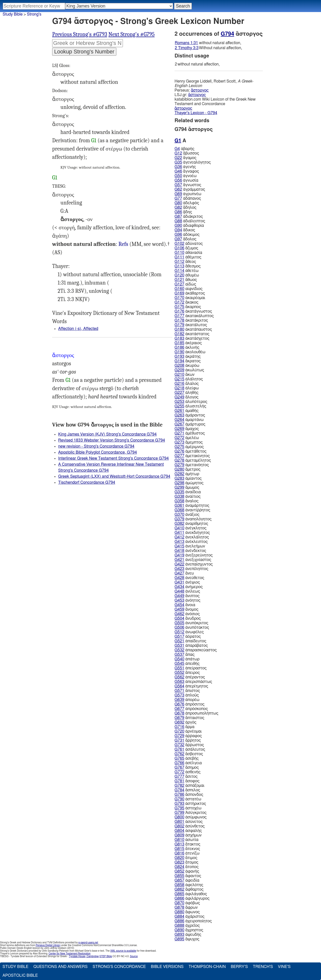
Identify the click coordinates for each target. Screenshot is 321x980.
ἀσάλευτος (190, 749)
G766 (179, 763)
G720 (179, 731)
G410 (179, 528)
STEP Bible (106, 956)
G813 (179, 844)
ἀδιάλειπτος (190, 221)
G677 (179, 709)
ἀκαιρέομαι (190, 298)
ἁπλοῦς (187, 695)
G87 (178, 217)
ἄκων (185, 375)
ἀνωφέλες (189, 632)
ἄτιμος (186, 858)
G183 (179, 338)
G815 (179, 849)
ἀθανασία (188, 253)
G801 (179, 822)
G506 (179, 627)
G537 (179, 655)
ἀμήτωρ (187, 474)
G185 (179, 343)
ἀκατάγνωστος (193, 311)
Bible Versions (167, 967)
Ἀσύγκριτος (190, 813)
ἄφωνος (187, 912)
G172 (179, 302)
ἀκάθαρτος (190, 293)
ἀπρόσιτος (189, 704)
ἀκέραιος (188, 343)
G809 (179, 835)
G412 (179, 537)
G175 (179, 307)
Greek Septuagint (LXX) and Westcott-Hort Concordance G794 (114, 476)
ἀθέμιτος (188, 257)
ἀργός (185, 722)
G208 (179, 366)
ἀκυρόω (187, 366)
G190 (179, 352)
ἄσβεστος (189, 754)
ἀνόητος (187, 600)
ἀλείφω (187, 388)
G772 (179, 772)
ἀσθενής (187, 772)
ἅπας (185, 655)
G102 (179, 244)
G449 (179, 596)
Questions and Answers (60, 967)
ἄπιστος (187, 691)
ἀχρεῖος (187, 926)
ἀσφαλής (188, 831)
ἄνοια (185, 605)
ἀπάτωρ (187, 659)
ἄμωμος (187, 487)
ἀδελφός (187, 203)
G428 (179, 578)
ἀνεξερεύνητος (194, 555)
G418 (179, 551)
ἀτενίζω (187, 853)
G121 (179, 280)
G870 (179, 903)
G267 (179, 424)
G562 (179, 677)
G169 (179, 293)
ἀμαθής (187, 411)
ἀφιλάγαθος (191, 894)
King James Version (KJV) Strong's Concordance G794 (107, 434)
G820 (179, 858)
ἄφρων (186, 907)
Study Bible (13, 14)
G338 (179, 497)
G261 (179, 411)
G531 (179, 646)
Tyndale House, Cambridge (84, 956)
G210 (179, 375)
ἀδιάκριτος (189, 217)
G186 (179, 347)
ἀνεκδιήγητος (192, 533)
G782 (179, 786)
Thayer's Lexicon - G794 (196, 113)
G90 (178, 226)
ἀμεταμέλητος (193, 460)
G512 (179, 632)
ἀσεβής (187, 758)
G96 (178, 235)
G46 (178, 171)
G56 (178, 180)
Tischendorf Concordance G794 (87, 482)
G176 (179, 311)
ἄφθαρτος (189, 889)
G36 (178, 167)
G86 (178, 212)
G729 (179, 736)
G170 (179, 298)
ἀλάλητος (189, 379)
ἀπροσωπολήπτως (196, 713)
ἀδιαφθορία (189, 226)
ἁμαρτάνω (189, 420)
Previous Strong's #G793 (80, 34)
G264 (179, 420)
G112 (179, 262)
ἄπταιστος (189, 718)
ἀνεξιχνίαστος (193, 560)
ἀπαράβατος (191, 646)
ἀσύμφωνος (191, 817)
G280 (179, 469)
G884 (179, 917)
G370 (179, 515)
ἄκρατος (188, 361)
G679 (179, 718)
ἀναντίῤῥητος (192, 510)
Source (134, 956)
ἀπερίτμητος (191, 686)
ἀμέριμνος (189, 447)
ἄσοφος (187, 781)
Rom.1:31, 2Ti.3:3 (123, 244)
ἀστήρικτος (190, 804)
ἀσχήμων (188, 835)
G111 (179, 257)
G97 (178, 239)
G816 (179, 853)
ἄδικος (185, 230)
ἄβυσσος (187, 153)
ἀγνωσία (186, 180)
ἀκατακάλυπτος (194, 316)
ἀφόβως (187, 903)
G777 (179, 777)
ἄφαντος (188, 876)
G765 (179, 758)
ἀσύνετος (189, 822)
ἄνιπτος (187, 596)
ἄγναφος (187, 171)
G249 (179, 397)
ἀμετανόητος (192, 465)
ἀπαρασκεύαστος (196, 650)
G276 (179, 451)
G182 (179, 334)
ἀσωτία (186, 840)
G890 (179, 930)
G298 (179, 483)
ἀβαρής (184, 149)
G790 (179, 799)
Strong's (34, 14)
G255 (179, 406)
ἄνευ (184, 573)
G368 (179, 510)
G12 (178, 153)
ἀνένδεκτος (190, 551)
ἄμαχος (187, 429)
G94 (178, 230)
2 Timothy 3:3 (187, 48)
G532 (179, 650)
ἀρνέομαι (188, 731)
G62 (178, 189)
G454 (179, 605)
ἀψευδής (188, 935)
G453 (179, 600)
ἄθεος (185, 262)
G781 (179, 781)
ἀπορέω (187, 700)
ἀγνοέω (186, 176)
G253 (179, 402)
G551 (179, 668)
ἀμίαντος (188, 478)
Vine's (284, 967)
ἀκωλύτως (189, 370)
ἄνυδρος (188, 618)
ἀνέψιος (187, 582)
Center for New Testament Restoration (70, 954)
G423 (179, 569)
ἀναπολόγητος (193, 519)
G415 (179, 546)
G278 (179, 460)
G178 (179, 320)
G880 (179, 912)
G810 (179, 840)
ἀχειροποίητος (193, 921)
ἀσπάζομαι (189, 786)
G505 (179, 623)
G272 (179, 438)
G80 (178, 203)
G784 (179, 790)
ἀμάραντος (190, 415)
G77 (178, 198)
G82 (178, 207)
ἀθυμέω (187, 275)
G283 (179, 478)
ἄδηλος (185, 207)
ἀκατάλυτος (191, 325)
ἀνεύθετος (189, 578)
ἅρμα (184, 727)
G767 (179, 767)
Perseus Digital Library (48, 945)
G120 (179, 275)
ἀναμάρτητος (192, 506)
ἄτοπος (187, 867)
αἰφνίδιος (188, 289)
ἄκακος (186, 302)
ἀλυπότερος (191, 402)
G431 (179, 582)
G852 (179, 871)
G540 (179, 659)
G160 (179, 289)
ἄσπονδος (189, 795)
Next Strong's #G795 (131, 34)
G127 (179, 284)
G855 (179, 876)
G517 (179, 637)
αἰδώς (185, 284)
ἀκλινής (187, 347)
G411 (179, 533)
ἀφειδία (187, 880)
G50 (178, 176)
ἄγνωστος (188, 185)
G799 (179, 813)
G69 (178, 194)
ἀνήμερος (189, 587)
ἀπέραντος (190, 677)
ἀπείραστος (191, 668)
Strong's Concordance (119, 967)
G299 (179, 487)
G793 (179, 804)
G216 (179, 384)
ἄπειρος (187, 673)
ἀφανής (187, 871)
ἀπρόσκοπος (191, 709)
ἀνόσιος (187, 614)
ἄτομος (186, 862)
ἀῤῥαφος (188, 736)
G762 (179, 754)
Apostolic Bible (20, 975)
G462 (179, 614)
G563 (179, 682)
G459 (179, 609)
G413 (179, 542)
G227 (179, 393)
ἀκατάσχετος (192, 338)
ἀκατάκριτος (191, 320)
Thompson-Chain (207, 967)
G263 (179, 415)
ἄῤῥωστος (189, 745)
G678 (179, 713)
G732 (179, 745)
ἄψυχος (187, 939)
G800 (179, 817)
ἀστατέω (188, 799)
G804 (179, 831)
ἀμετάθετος (190, 451)
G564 (179, 686)
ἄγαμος (185, 158)
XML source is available (123, 951)
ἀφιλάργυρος (192, 898)
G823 (179, 862)
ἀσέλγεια (188, 763)
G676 (179, 704)
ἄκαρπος (188, 307)
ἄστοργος (200, 90)
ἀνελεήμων (190, 546)
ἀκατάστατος (192, 334)
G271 (179, 433)
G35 (178, 162)
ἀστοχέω (188, 808)
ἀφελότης (189, 885)
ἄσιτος (186, 777)
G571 (179, 691)
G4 (177, 149)
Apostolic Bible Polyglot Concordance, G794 (98, 452)
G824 (179, 867)
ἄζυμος (186, 248)
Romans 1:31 (186, 43)
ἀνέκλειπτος (191, 542)
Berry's (239, 967)
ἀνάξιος (187, 515)
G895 (179, 939)
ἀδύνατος (189, 244)
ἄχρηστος (189, 930)
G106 (179, 248)
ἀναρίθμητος (191, 524)
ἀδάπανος (188, 198)
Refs (123, 244)
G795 (179, 808)
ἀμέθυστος (190, 433)
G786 (179, 795)
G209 (179, 370)
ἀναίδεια (188, 492)
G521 (179, 641)
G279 (179, 465)
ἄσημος (187, 767)
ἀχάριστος (189, 917)
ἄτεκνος (187, 849)
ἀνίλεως (187, 591)
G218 (179, 388)
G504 (179, 618)
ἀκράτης (188, 357)
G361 (179, 506)
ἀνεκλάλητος (192, 537)
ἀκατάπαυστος (193, 329)
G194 (179, 361)
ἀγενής (185, 167)
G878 (179, 907)
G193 (179, 357)
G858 (179, 885)
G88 (178, 221)
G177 (179, 316)
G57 (178, 185)
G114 (179, 271)
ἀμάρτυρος (190, 424)
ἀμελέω (187, 438)
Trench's (263, 967)
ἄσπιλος (187, 790)
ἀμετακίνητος (192, 456)
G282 (179, 474)
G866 (179, 898)
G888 (179, 926)
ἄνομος (186, 609)
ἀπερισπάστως (193, 682)
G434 (179, 587)
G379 (179, 519)
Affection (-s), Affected (78, 329)
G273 (179, 442)
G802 (179, 826)
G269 (179, 429)
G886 (179, 921)
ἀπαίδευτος (190, 641)
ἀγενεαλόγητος (193, 162)
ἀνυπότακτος (192, 627)
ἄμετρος (187, 469)
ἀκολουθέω (190, 352)
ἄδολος (185, 239)
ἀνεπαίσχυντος (194, 564)
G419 (179, 555)
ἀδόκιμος (187, 235)
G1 (94, 141)
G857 (179, 880)
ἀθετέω (187, 271)
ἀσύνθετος (190, 826)
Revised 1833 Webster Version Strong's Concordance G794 (112, 440)
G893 (179, 935)
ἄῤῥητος (188, 740)
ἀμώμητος (189, 483)
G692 (179, 722)
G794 (227, 34)
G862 (179, 889)
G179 (179, 325)
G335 (179, 492)
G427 (179, 573)
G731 (179, 740)
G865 (179, 894)
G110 (179, 253)
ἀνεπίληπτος (191, 569)
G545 (179, 664)
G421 (179, 560)
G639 (179, 700)
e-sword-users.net (88, 943)
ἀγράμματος (190, 189)
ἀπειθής (187, 664)
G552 (179, 673)
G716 (179, 727)
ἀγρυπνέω (188, 194)
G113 (179, 266)
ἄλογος (186, 397)
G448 (179, 591)
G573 (179, 695)
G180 (179, 329)
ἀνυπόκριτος (191, 623)
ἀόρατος (188, 637)
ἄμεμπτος (189, 442)
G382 (179, 524)
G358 (179, 501)
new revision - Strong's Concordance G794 (96, 446)
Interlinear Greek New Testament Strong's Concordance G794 (113, 458)
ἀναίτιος (188, 497)
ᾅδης (183, 212)
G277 (179, 456)
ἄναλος (186, 501)
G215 (179, 379)
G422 (179, 564)
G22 (178, 158)
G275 (179, 447)
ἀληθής (186, 393)
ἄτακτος (187, 844)
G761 (179, 749)
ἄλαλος (187, 384)
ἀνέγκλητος (190, 528)
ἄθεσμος (188, 266)
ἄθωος (186, 280)
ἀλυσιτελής (190, 406)
